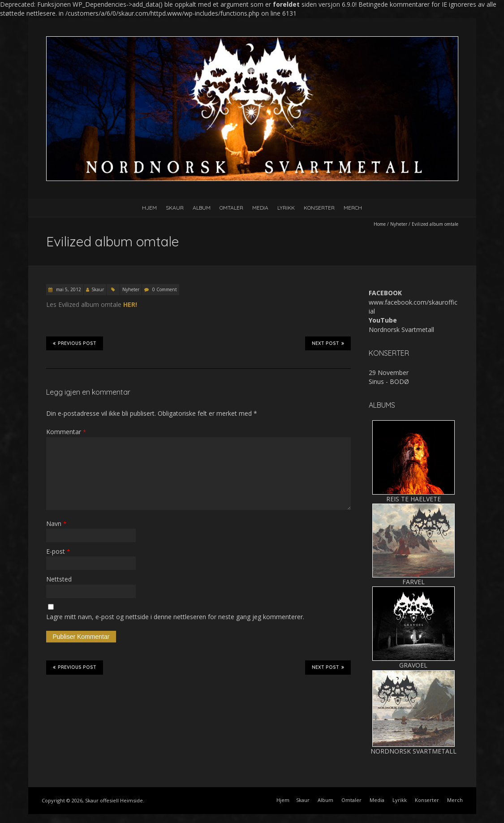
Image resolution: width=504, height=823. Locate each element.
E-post (58, 551)
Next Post (328, 343)
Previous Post (75, 343)
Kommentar (66, 432)
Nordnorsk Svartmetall (401, 330)
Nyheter (399, 224)
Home (380, 224)
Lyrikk (286, 208)
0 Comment (165, 289)
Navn (56, 524)
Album (202, 208)
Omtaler (231, 208)
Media (260, 208)
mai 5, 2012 (68, 289)
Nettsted (59, 579)
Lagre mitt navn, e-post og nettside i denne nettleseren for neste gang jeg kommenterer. (175, 617)
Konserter (319, 208)
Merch (353, 208)
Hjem (149, 208)
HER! (130, 304)
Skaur (175, 208)
